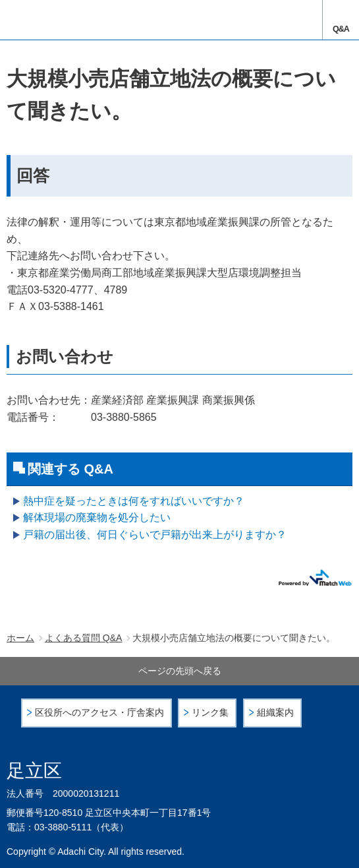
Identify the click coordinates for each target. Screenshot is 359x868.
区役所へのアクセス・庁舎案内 (99, 713)
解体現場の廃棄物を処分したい (97, 517)
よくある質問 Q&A (83, 638)
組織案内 (275, 713)
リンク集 (210, 713)
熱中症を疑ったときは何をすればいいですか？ (134, 501)
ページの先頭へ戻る (180, 671)
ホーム (20, 638)
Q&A (341, 29)
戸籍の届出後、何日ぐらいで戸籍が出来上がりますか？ (155, 535)
